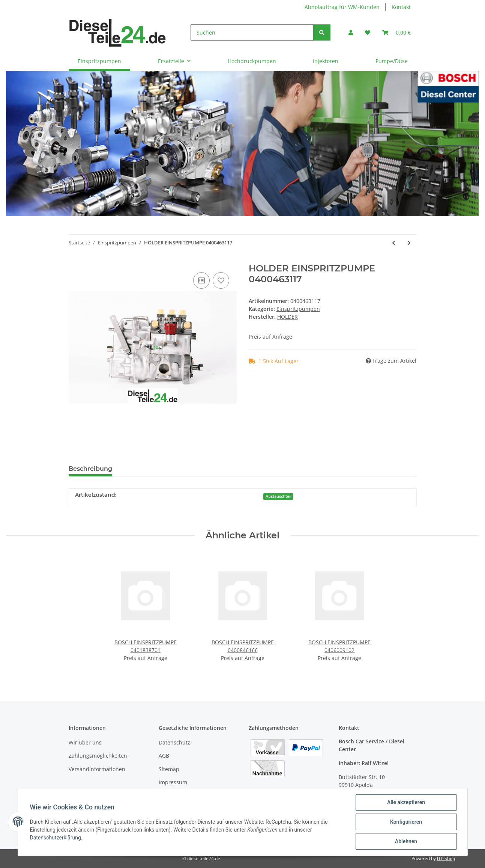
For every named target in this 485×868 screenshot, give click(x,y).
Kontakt (401, 7)
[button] (351, 32)
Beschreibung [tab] (90, 469)
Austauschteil (279, 496)
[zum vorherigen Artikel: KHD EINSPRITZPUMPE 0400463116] (394, 243)
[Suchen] (252, 32)
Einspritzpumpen (298, 309)
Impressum (173, 782)
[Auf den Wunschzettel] (221, 280)
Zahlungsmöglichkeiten (98, 756)
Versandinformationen (97, 769)
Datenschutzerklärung (56, 838)
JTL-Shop (446, 858)
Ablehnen (406, 841)
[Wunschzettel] (368, 32)
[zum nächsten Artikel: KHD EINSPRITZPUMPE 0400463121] (409, 243)
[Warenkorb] (396, 32)
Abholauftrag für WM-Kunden (342, 7)
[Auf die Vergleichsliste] (201, 280)
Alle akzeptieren (406, 802)
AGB (164, 756)
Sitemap (169, 769)
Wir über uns (85, 742)
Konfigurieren (406, 822)
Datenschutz (174, 742)
